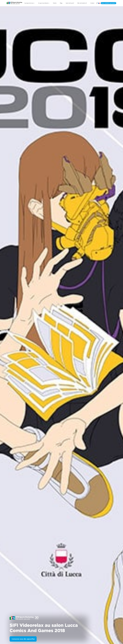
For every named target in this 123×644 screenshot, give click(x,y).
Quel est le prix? (70, 3)
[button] (99, 3)
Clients (55, 3)
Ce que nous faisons (43, 3)
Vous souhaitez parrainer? (108, 3)
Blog (61, 3)
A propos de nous (29, 3)
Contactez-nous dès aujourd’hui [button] (23, 639)
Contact (92, 3)
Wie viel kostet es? (82, 3)
